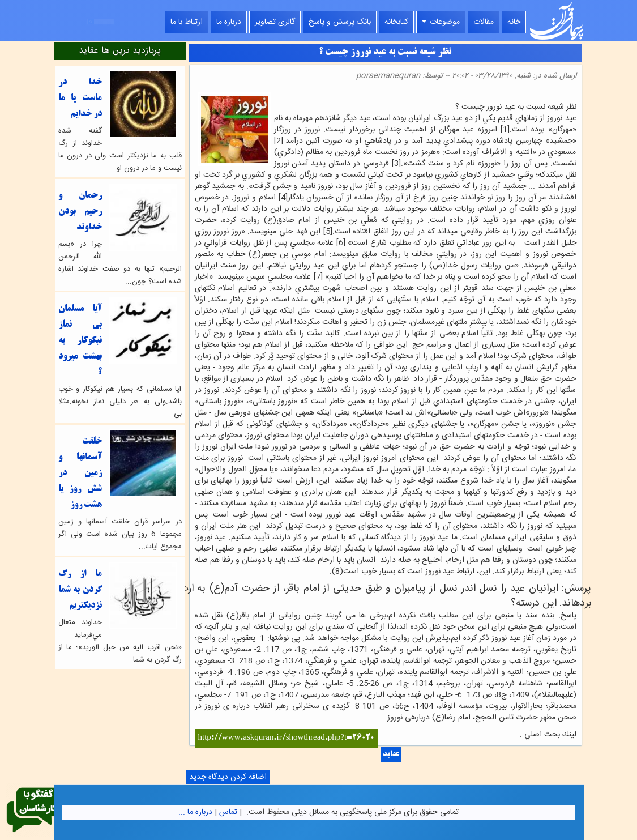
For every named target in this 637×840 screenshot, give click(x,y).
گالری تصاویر (275, 22)
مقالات (484, 22)
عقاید (391, 755)
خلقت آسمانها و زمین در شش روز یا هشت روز (80, 473)
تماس (228, 812)
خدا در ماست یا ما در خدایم (80, 98)
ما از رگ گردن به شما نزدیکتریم (80, 590)
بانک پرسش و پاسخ (340, 22)
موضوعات (441, 22)
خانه (514, 22)
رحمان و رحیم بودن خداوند (80, 212)
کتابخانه (396, 22)
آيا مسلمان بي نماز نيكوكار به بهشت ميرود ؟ (80, 341)
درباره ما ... (195, 812)
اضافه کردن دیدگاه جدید (228, 777)
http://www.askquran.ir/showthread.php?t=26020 (287, 738)
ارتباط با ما (187, 22)
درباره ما (229, 22)
